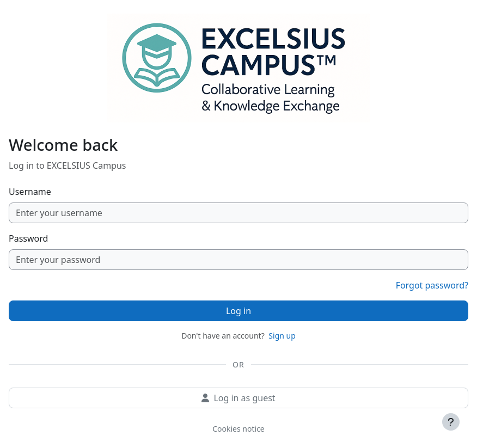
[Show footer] (451, 422)
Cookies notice (238, 429)
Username (30, 192)
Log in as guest (238, 398)
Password (28, 238)
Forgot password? (432, 285)
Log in (238, 311)
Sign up (282, 336)
